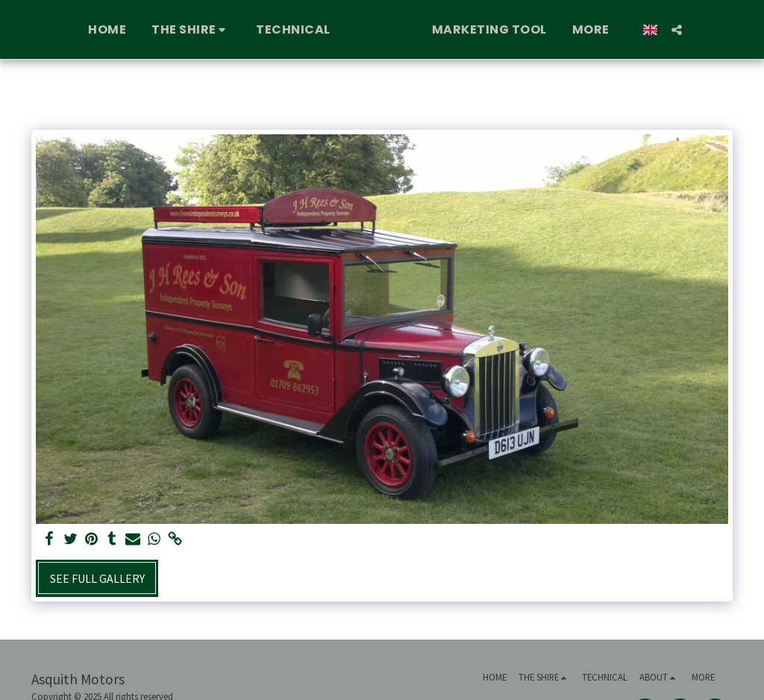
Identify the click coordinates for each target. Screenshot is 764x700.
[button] (164, 30)
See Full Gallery (97, 578)
